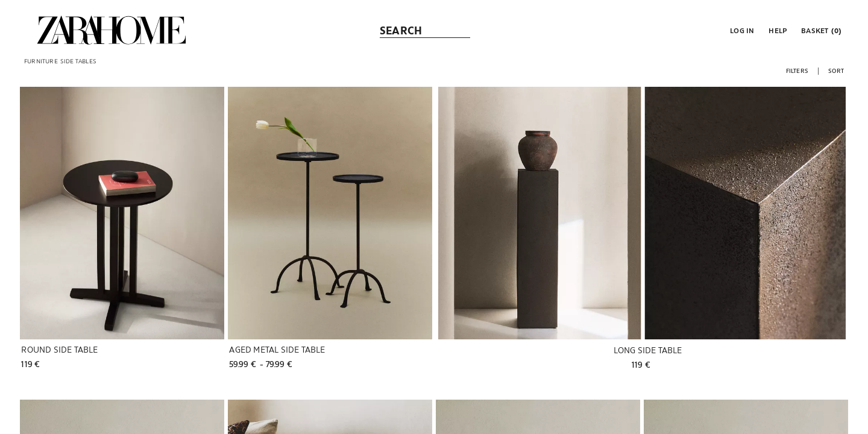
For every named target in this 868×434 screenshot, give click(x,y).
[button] (741, 30)
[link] (112, 30)
